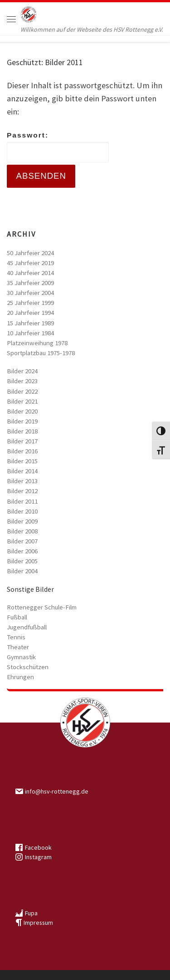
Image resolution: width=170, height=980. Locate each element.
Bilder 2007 (22, 541)
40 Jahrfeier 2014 (30, 273)
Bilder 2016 (22, 451)
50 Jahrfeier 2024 (30, 253)
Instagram (38, 857)
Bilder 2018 (22, 431)
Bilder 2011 (22, 501)
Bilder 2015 (22, 461)
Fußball (17, 617)
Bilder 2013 (22, 481)
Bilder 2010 (22, 511)
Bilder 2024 (22, 371)
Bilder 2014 (22, 471)
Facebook (38, 847)
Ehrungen (20, 677)
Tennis (16, 637)
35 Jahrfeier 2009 (30, 283)
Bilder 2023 (22, 381)
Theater (18, 647)
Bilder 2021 (22, 401)
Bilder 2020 (22, 411)
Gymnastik (21, 657)
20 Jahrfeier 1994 (30, 313)
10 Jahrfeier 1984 (30, 333)
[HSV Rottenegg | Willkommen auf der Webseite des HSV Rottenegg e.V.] (29, 13)
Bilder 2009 (22, 521)
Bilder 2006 (22, 551)
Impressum (38, 923)
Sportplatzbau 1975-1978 (41, 353)
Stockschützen (28, 667)
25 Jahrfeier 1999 (30, 303)
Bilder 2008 (22, 531)
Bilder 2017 (22, 441)
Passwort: (58, 147)
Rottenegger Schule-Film (42, 607)
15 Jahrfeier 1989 (30, 323)
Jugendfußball (27, 627)
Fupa (31, 913)
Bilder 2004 (22, 571)
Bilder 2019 (22, 421)
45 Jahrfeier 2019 (30, 263)
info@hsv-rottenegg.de (57, 791)
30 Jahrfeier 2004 (30, 293)
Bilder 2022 (22, 391)
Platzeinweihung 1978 (37, 343)
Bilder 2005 (22, 561)
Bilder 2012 (22, 491)
